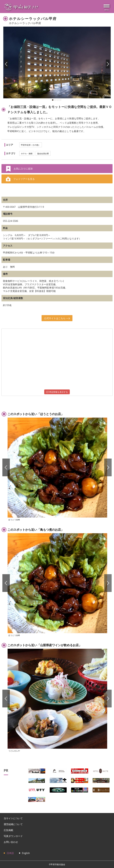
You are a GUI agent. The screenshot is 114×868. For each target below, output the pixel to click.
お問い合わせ (11, 842)
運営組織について (13, 824)
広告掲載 (8, 830)
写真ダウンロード (13, 836)
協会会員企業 (43, 153)
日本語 (10, 853)
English (26, 853)
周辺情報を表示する (57, 392)
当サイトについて (13, 818)
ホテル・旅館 (27, 153)
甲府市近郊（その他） (31, 145)
